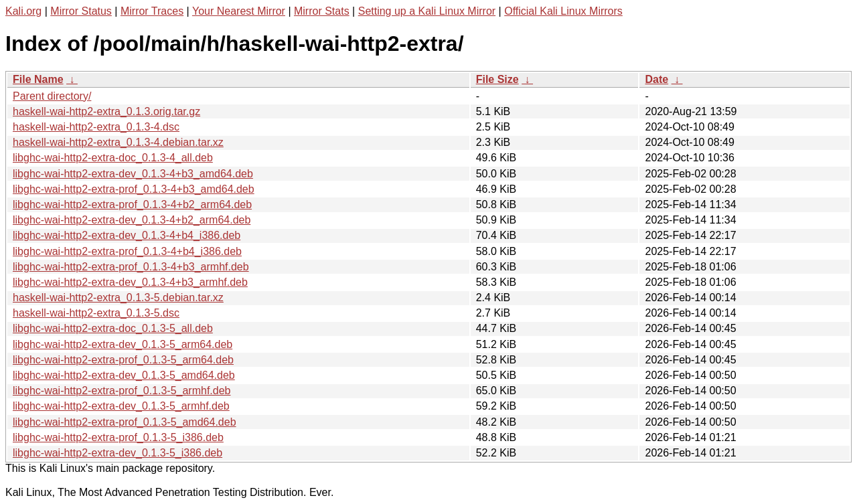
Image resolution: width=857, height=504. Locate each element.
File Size (497, 79)
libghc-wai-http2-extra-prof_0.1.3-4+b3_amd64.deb (134, 189)
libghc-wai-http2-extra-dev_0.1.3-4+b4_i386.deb (127, 235)
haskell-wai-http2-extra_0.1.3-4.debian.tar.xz (118, 142)
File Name (38, 79)
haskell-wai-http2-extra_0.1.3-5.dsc (96, 313)
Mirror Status (81, 11)
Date (656, 79)
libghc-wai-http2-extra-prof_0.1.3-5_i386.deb (118, 437)
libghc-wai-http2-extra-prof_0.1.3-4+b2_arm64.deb (132, 204)
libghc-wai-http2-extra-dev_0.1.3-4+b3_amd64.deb (133, 174)
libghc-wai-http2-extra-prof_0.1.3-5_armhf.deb (122, 391)
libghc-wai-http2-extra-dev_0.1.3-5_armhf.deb (121, 406)
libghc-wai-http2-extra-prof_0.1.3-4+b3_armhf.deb (131, 267)
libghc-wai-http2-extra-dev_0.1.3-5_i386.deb (118, 453)
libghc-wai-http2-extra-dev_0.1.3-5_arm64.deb (123, 344)
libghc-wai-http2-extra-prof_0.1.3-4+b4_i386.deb (127, 251)
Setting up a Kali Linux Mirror (427, 11)
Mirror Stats (322, 11)
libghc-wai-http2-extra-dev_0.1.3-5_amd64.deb (124, 375)
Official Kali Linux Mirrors (563, 11)
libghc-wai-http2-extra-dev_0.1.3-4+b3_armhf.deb (130, 282)
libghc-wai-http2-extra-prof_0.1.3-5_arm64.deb (123, 360)
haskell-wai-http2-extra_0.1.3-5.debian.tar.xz (118, 298)
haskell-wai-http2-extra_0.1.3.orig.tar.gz (106, 111)
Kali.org (23, 11)
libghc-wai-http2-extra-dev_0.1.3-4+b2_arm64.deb (132, 220)
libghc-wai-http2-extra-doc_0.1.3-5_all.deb (113, 328)
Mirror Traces (152, 11)
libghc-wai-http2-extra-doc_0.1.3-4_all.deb (113, 158)
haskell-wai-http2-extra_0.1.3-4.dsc (96, 127)
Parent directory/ (52, 96)
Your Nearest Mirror (239, 11)
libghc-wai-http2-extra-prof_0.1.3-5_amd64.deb (125, 422)
